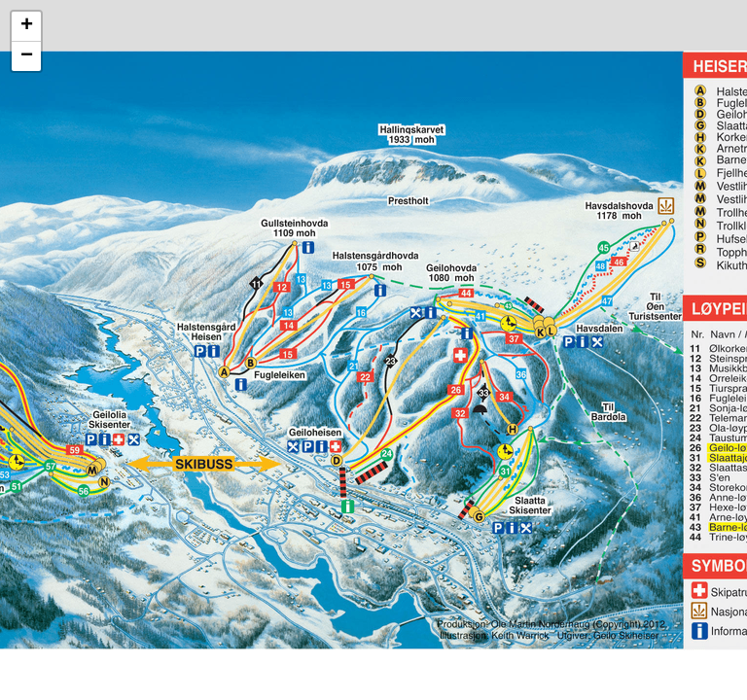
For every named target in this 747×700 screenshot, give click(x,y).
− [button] (27, 56)
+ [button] (27, 26)
